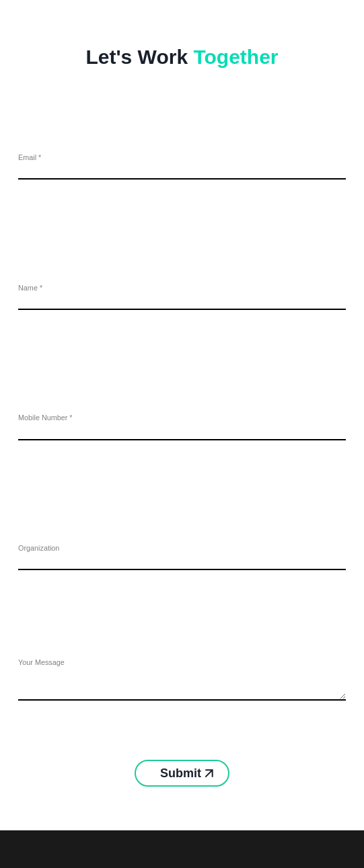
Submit (182, 773)
